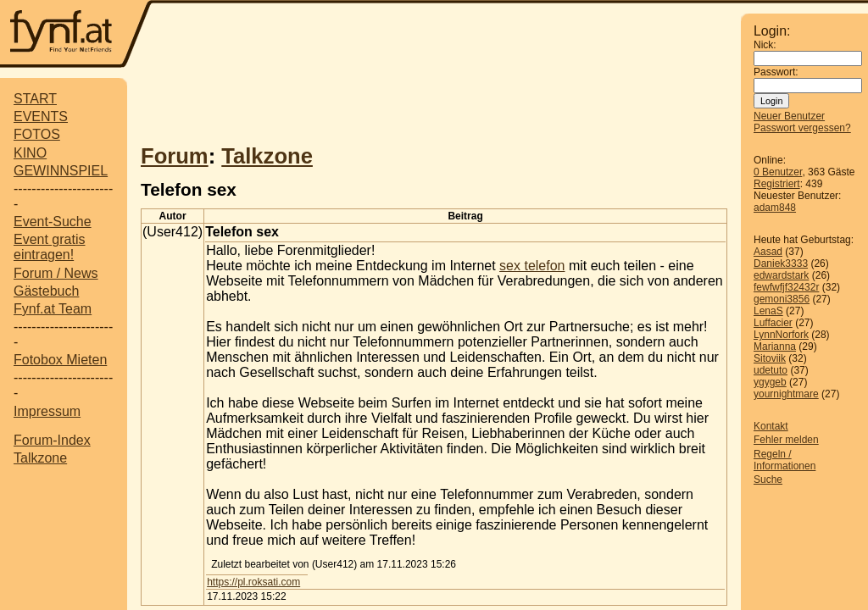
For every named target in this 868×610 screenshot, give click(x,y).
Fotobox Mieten (60, 360)
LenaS (768, 311)
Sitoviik (770, 358)
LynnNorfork (781, 335)
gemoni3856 (782, 299)
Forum (175, 156)
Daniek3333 (781, 263)
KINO (30, 153)
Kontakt (771, 426)
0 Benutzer (778, 172)
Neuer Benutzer (789, 116)
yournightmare (786, 394)
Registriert (777, 184)
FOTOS (37, 134)
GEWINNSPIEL (61, 171)
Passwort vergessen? (802, 128)
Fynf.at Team (53, 309)
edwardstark (781, 275)
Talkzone (40, 458)
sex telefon (532, 266)
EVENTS (41, 116)
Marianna (775, 347)
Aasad (768, 252)
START (35, 99)
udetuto (771, 370)
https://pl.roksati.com (253, 582)
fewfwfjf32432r (786, 287)
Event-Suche (53, 222)
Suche (768, 480)
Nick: (765, 45)
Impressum (47, 411)
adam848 (775, 208)
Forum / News (56, 273)
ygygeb (770, 382)
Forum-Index (52, 440)
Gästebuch (46, 291)
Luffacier (773, 323)
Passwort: (776, 72)
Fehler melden (786, 440)
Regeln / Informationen (785, 460)
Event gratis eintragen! (49, 247)
